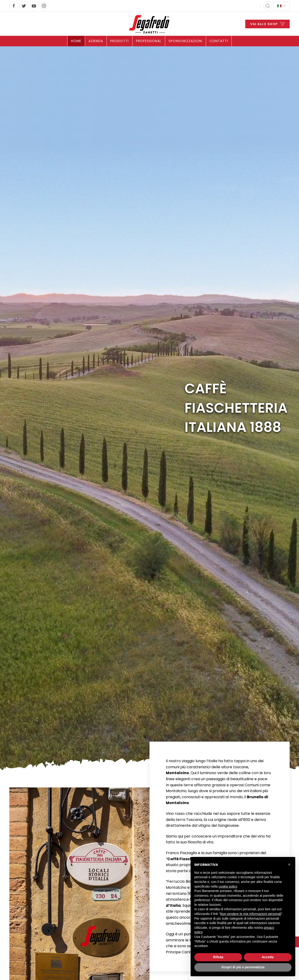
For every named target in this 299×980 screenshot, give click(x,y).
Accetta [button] (268, 957)
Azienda (96, 41)
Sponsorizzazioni (185, 41)
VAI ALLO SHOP (267, 24)
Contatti (219, 41)
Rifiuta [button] (218, 957)
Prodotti (119, 41)
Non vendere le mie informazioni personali (251, 914)
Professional (149, 41)
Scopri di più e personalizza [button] (243, 967)
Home (76, 41)
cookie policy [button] (228, 886)
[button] (289, 864)
